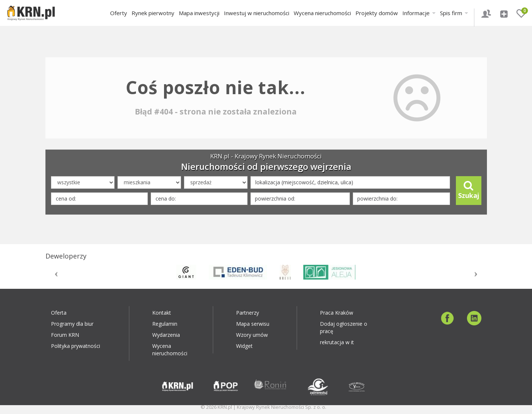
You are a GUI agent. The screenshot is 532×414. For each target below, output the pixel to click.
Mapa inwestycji (199, 13)
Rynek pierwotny (153, 13)
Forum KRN (65, 335)
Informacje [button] (419, 13)
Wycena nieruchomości (322, 13)
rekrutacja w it (337, 342)
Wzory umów (252, 335)
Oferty (119, 13)
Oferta (59, 313)
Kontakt (162, 313)
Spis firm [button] (454, 13)
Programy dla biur (72, 324)
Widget (244, 346)
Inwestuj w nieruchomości (257, 13)
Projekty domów (377, 13)
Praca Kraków (337, 313)
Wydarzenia (166, 335)
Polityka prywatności (76, 346)
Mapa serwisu (253, 324)
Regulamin (165, 324)
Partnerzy (248, 313)
